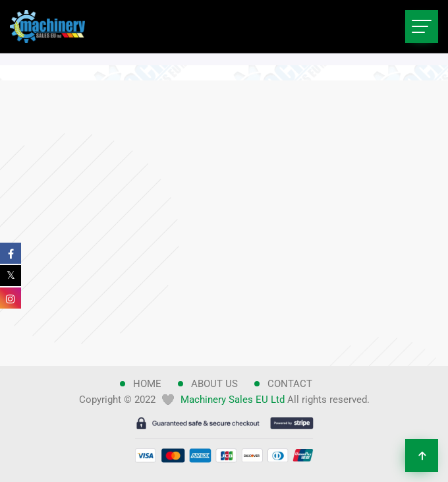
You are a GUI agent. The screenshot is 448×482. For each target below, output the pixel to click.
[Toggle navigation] (422, 26)
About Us (214, 384)
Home (147, 384)
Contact (290, 384)
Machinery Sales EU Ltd (233, 400)
